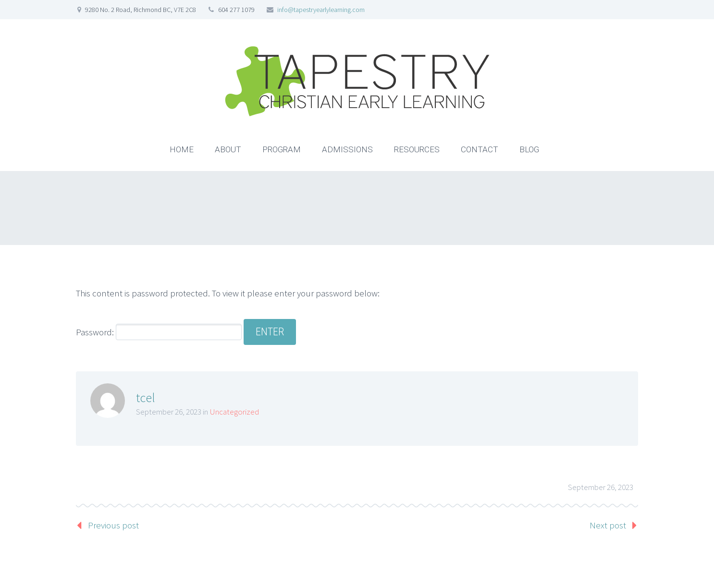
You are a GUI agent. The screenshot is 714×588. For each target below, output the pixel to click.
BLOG (529, 149)
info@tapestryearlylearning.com (321, 10)
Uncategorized (234, 412)
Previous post (113, 525)
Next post (608, 525)
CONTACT (480, 149)
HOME (182, 149)
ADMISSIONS (347, 149)
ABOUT (228, 149)
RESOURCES (417, 149)
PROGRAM (282, 149)
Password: (159, 332)
